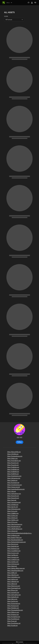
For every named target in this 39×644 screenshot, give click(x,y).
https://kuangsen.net (13, 483)
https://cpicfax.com (13, 562)
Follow (19, 442)
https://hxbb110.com (13, 474)
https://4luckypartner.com (15, 524)
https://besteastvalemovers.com (17, 542)
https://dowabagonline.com (15, 571)
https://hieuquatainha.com (15, 610)
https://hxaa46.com (13, 465)
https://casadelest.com (14, 551)
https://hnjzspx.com (13, 614)
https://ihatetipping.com (14, 476)
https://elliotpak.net (13, 582)
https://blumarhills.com (14, 452)
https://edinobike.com (14, 577)
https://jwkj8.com (12, 480)
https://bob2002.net (13, 546)
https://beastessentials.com (15, 540)
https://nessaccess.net (14, 487)
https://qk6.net (12, 491)
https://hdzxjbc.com (13, 608)
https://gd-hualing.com (14, 595)
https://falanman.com (14, 586)
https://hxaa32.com (13, 463)
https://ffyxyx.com (13, 590)
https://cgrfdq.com (13, 555)
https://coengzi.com (13, 557)
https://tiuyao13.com (13, 496)
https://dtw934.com (13, 575)
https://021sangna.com (14, 509)
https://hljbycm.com (13, 612)
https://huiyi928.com (13, 619)
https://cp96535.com (13, 560)
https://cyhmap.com (13, 564)
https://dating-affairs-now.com (16, 568)
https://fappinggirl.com (14, 588)
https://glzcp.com (12, 599)
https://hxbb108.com (13, 469)
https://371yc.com (12, 522)
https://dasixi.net (12, 566)
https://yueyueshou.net (14, 502)
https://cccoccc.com (13, 553)
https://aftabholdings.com (15, 529)
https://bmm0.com (13, 544)
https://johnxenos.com (14, 478)
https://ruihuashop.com (14, 494)
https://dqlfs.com (12, 573)
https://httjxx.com (12, 458)
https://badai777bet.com (14, 538)
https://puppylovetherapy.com (16, 489)
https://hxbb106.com (13, 467)
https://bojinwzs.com (13, 549)
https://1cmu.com (12, 511)
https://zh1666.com (13, 505)
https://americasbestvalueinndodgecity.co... (20, 533)
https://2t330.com (12, 518)
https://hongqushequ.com (15, 456)
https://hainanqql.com (14, 603)
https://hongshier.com (14, 617)
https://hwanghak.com (14, 461)
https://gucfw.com (13, 601)
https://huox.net (12, 621)
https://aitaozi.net (12, 531)
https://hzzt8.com (12, 625)
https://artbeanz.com (13, 535)
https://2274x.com (13, 516)
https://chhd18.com (13, 454)
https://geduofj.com (13, 597)
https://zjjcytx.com (13, 507)
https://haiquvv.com (13, 606)
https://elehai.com (13, 579)
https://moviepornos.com (15, 485)
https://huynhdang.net (14, 623)
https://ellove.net (12, 584)
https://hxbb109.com (13, 472)
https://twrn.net (12, 500)
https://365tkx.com (13, 520)
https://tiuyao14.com (13, 498)
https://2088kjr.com (13, 513)
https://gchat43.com (13, 592)
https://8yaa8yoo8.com (14, 527)
